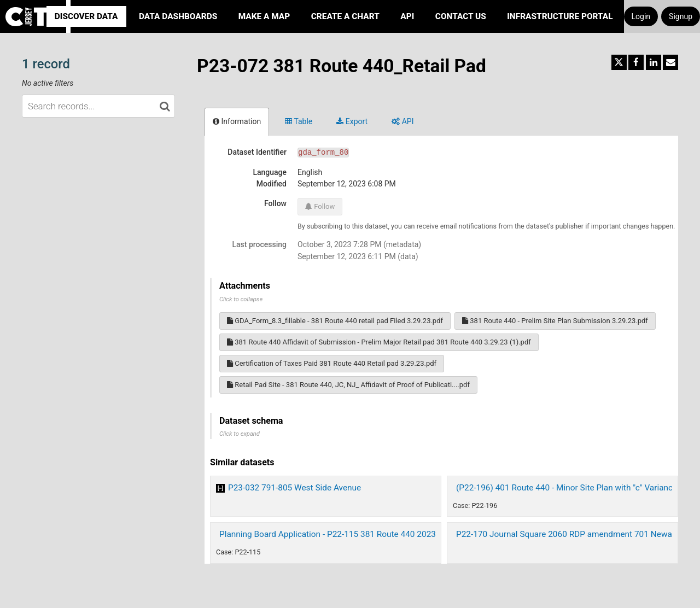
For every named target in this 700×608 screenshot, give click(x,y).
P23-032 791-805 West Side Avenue (294, 488)
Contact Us (461, 16)
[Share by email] (670, 62)
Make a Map (264, 16)
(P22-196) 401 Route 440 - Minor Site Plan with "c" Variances (569, 488)
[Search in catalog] (165, 106)
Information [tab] (237, 121)
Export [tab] (352, 121)
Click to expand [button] (240, 434)
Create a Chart (345, 16)
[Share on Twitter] (619, 62)
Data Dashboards (178, 16)
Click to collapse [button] (241, 299)
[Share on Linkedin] (654, 62)
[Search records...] (98, 106)
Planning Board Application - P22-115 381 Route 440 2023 (328, 534)
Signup (681, 16)
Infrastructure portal (560, 16)
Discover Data (86, 16)
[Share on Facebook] (636, 62)
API (407, 16)
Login (641, 16)
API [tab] (402, 121)
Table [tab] (299, 121)
